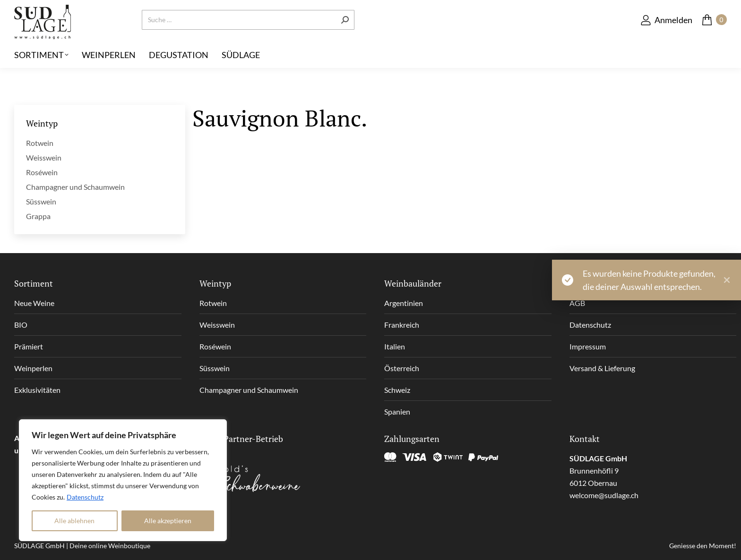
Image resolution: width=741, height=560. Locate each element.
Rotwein (40, 143)
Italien (395, 346)
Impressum (588, 346)
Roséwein (42, 172)
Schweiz (397, 390)
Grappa (38, 216)
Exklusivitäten (37, 390)
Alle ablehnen (74, 521)
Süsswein (41, 201)
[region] (123, 480)
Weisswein (44, 157)
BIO (21, 325)
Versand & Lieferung (602, 368)
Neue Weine (34, 303)
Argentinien (404, 303)
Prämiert (29, 346)
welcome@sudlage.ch (604, 495)
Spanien (397, 412)
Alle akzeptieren (168, 521)
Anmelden (666, 35)
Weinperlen (33, 368)
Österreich (402, 368)
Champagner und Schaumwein (75, 187)
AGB (577, 303)
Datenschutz (85, 497)
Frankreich (402, 325)
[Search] (248, 35)
